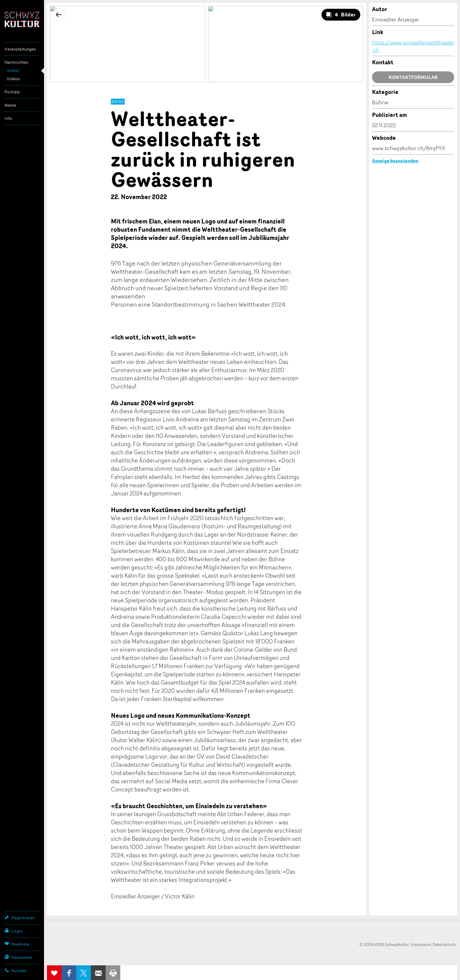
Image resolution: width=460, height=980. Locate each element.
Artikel (13, 70)
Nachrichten (16, 62)
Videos (13, 79)
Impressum (421, 944)
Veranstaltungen (20, 49)
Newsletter (18, 957)
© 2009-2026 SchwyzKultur (384, 944)
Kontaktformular (413, 77)
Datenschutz (444, 944)
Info (8, 118)
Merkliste (17, 944)
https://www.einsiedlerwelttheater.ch (413, 46)
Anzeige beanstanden (395, 161)
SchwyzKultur (22, 20)
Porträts (12, 92)
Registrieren (20, 917)
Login (13, 931)
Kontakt (15, 970)
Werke (10, 105)
